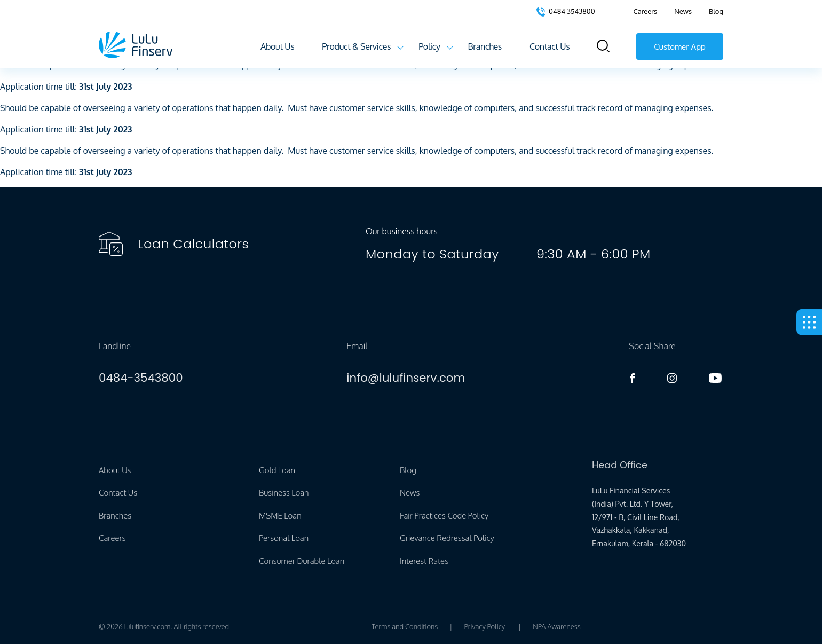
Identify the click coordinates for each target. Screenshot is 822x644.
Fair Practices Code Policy (444, 516)
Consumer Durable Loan (302, 561)
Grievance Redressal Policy (447, 538)
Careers (646, 11)
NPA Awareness (557, 626)
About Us (277, 46)
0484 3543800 (566, 12)
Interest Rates (424, 561)
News (683, 11)
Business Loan (284, 493)
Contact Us (550, 46)
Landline (115, 346)
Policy (429, 46)
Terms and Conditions (405, 626)
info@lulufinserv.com (406, 378)
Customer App (680, 46)
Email (357, 346)
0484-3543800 (141, 378)
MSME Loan (280, 516)
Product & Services (356, 46)
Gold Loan (277, 470)
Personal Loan (284, 538)
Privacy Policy (484, 626)
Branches (485, 46)
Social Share (652, 346)
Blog (716, 11)
